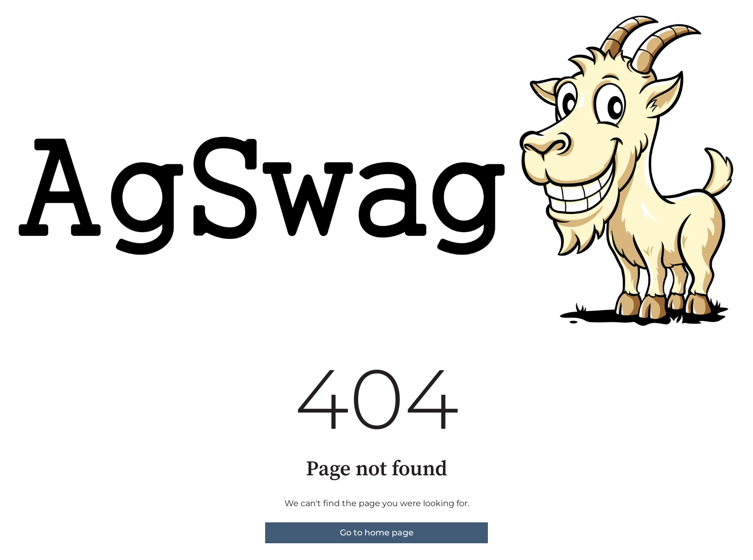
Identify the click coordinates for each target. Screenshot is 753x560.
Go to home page (377, 533)
